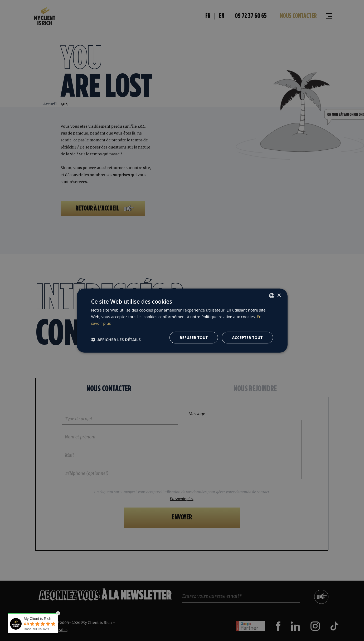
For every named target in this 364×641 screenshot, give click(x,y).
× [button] (279, 295)
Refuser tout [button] (194, 337)
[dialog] (182, 320)
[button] (116, 339)
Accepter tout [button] (247, 337)
